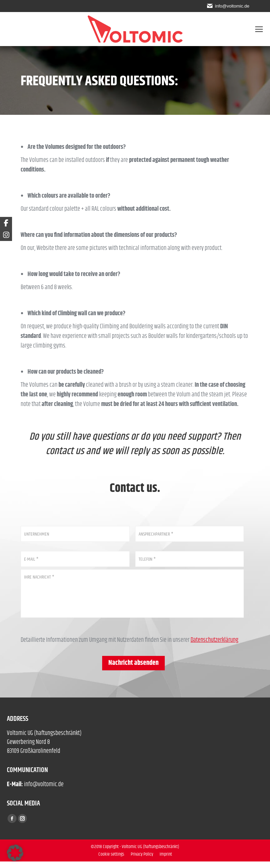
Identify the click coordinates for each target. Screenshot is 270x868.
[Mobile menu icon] (259, 29)
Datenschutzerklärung (214, 647)
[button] (15, 853)
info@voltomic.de (231, 6)
